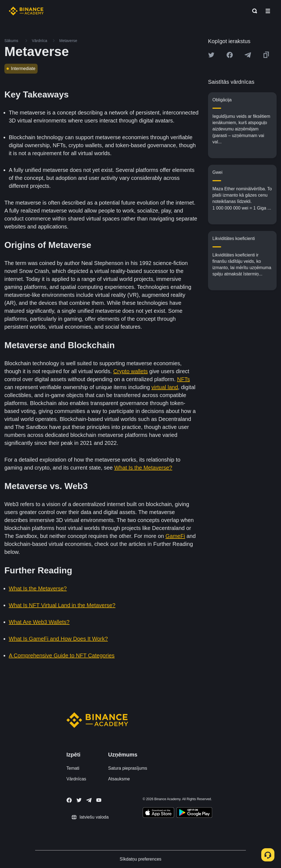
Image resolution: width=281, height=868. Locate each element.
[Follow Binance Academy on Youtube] (99, 800)
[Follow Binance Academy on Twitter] (79, 800)
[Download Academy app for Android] (194, 813)
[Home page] (26, 11)
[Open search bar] (253, 11)
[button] (268, 11)
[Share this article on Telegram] (248, 55)
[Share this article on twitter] (211, 55)
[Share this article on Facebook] (230, 55)
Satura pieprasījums (128, 768)
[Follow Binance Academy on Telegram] (89, 800)
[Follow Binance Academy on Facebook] (69, 800)
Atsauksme (119, 779)
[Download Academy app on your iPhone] (158, 813)
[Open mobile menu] (268, 11)
